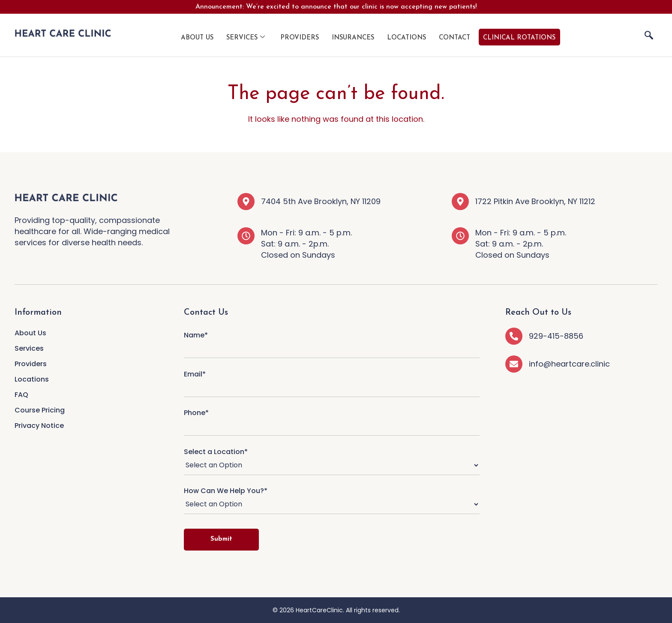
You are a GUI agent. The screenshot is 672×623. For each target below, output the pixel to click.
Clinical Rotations (519, 38)
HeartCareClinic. (320, 610)
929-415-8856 (556, 336)
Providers (300, 38)
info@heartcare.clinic (569, 364)
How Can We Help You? (332, 501)
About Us (197, 38)
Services (246, 38)
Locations (406, 38)
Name (332, 342)
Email (332, 381)
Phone (332, 420)
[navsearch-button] (649, 35)
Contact (454, 38)
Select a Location (332, 462)
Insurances (353, 38)
